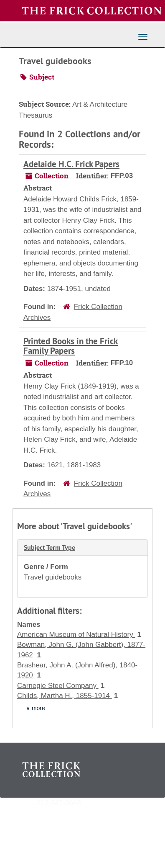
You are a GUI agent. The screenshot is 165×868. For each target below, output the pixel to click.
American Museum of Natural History (76, 635)
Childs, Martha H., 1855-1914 (65, 696)
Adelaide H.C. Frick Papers (71, 164)
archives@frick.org (110, 802)
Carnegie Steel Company (58, 686)
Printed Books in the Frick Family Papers (71, 346)
